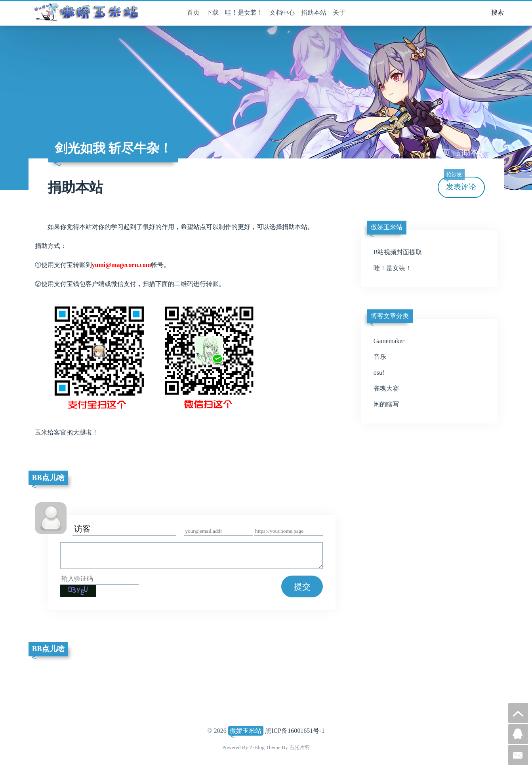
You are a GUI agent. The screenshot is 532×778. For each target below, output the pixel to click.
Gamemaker (389, 341)
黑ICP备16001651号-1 (295, 731)
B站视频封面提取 (398, 252)
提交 (302, 586)
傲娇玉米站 (246, 731)
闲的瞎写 (386, 404)
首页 (193, 12)
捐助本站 (314, 12)
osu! (379, 373)
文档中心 (282, 12)
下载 (212, 12)
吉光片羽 (299, 747)
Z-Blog (257, 747)
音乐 (380, 357)
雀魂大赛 (386, 388)
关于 (339, 12)
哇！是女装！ (244, 12)
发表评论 (460, 184)
